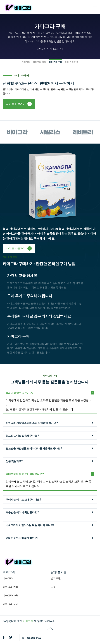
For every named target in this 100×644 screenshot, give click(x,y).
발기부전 (56, 577)
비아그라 (8, 577)
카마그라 (41, 49)
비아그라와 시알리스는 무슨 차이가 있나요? (30, 524)
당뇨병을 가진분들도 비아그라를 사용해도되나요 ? (34, 447)
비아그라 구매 (10, 602)
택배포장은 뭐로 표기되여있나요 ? (25, 472)
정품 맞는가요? (14, 460)
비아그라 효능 (10, 585)
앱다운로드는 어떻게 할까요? (22, 536)
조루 (53, 585)
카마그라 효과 (40, 62)
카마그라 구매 (56, 49)
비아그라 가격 (10, 594)
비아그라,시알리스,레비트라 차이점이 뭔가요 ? (32, 421)
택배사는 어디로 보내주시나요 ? (23, 498)
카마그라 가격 (72, 62)
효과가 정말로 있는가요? (19, 391)
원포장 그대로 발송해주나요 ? (22, 434)
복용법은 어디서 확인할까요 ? (22, 511)
